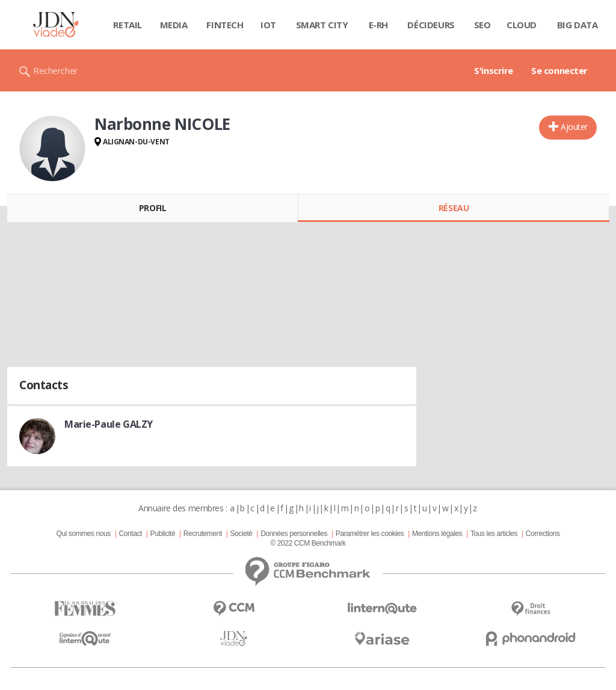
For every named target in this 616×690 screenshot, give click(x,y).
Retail (127, 25)
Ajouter (574, 127)
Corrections (543, 534)
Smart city (322, 25)
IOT (268, 25)
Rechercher (56, 70)
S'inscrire (494, 70)
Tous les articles (494, 534)
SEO (482, 25)
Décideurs (431, 25)
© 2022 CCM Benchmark (308, 543)
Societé (241, 534)
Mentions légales (437, 534)
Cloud (522, 25)
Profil (152, 208)
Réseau (454, 208)
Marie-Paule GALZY (109, 424)
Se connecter (559, 70)
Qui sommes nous (83, 534)
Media (174, 25)
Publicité (163, 534)
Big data (577, 25)
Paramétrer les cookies (370, 534)
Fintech (225, 25)
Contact (131, 534)
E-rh (378, 25)
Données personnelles (294, 534)
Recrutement (203, 534)
